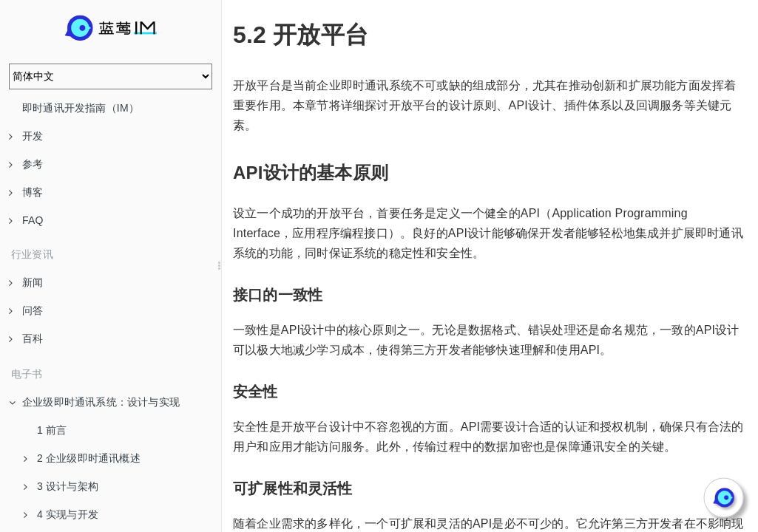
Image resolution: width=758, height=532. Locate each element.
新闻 (26, 282)
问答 (26, 310)
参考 (26, 164)
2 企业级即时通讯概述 (82, 458)
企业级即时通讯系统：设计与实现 (94, 402)
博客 (26, 192)
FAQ (26, 220)
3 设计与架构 (61, 486)
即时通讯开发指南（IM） (81, 108)
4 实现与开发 (61, 514)
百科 (26, 338)
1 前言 (52, 430)
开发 (26, 136)
